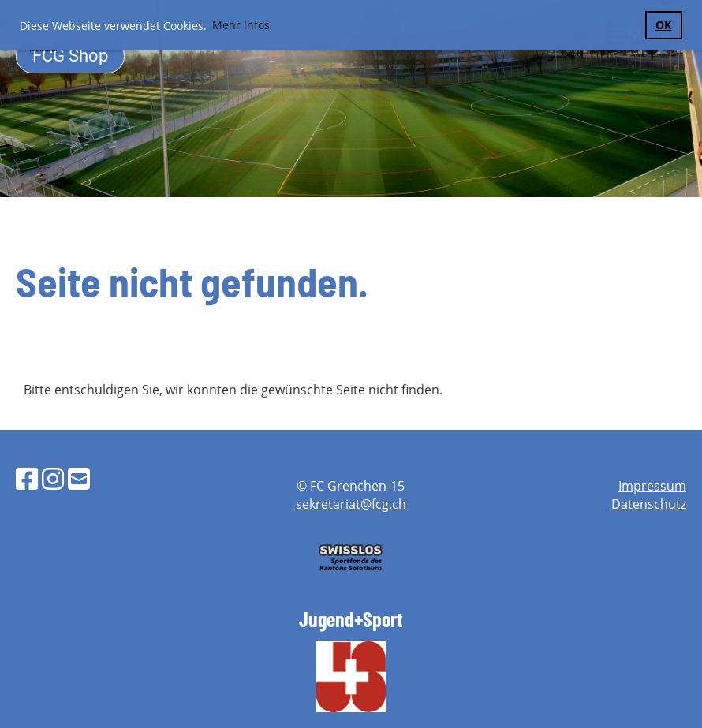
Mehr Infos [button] (241, 25)
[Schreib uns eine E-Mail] (79, 478)
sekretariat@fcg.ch (351, 504)
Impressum (652, 486)
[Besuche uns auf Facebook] (27, 478)
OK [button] (663, 25)
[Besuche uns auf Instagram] (53, 478)
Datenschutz (649, 504)
